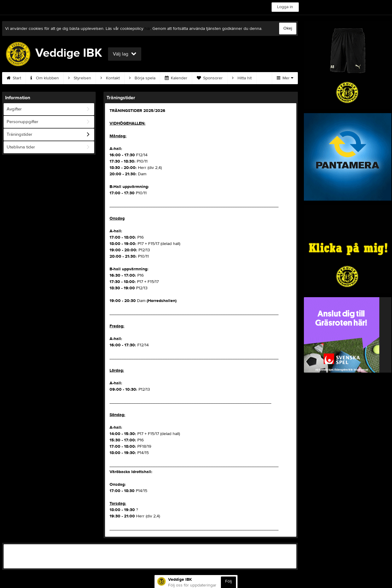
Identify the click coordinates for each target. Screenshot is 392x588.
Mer (285, 78)
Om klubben (45, 78)
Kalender (176, 78)
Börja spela (142, 78)
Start (14, 78)
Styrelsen (80, 78)
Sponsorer (210, 78)
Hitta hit (242, 78)
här (147, 29)
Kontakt (110, 78)
